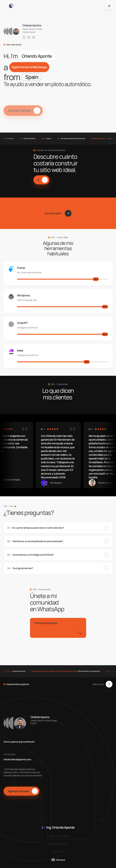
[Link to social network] (24, 37)
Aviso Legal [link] (58, 851)
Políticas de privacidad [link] (58, 836)
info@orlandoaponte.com (17, 764)
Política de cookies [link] (58, 844)
